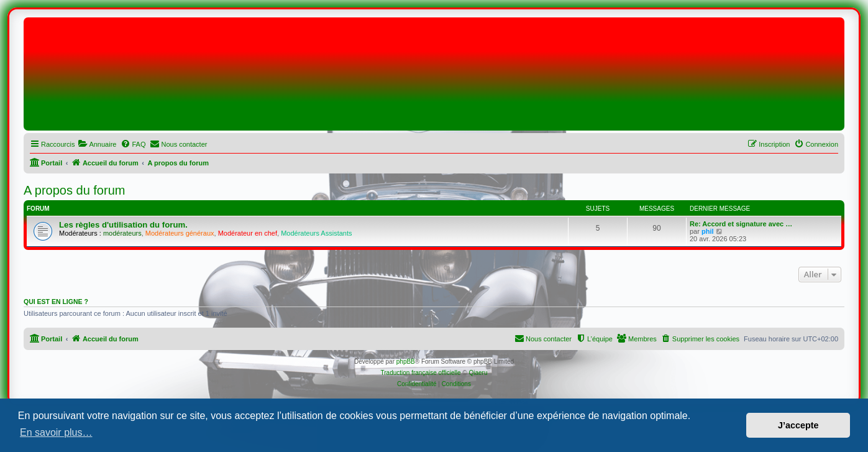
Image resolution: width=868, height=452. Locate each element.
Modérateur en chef (248, 233)
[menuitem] (97, 144)
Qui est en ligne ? (56, 302)
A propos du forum (74, 190)
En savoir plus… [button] (56, 432)
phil (708, 231)
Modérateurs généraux (180, 233)
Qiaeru (478, 373)
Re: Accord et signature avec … (741, 224)
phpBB (406, 362)
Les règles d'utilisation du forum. (123, 225)
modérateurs (122, 233)
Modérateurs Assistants (316, 233)
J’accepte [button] (798, 425)
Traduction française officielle (421, 373)
